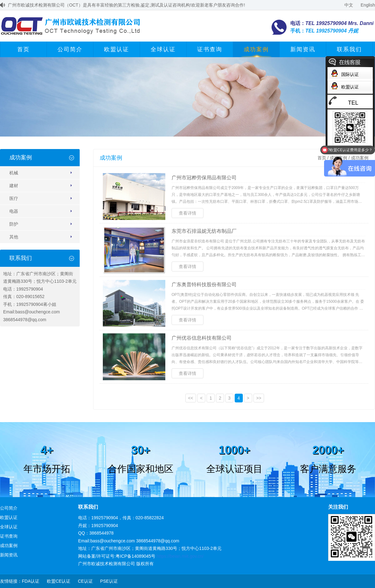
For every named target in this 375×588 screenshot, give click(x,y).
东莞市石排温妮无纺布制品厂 (204, 231)
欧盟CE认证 (59, 581)
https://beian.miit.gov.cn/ (180, 556)
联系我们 (349, 49)
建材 (14, 186)
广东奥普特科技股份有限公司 (204, 284)
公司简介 (70, 49)
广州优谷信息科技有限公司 (202, 338)
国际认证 (350, 74)
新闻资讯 (303, 49)
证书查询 (210, 49)
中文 (349, 5)
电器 (14, 211)
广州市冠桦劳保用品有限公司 (204, 178)
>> (259, 398)
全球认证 (163, 49)
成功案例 (256, 49)
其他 (14, 237)
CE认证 (85, 581)
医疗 (14, 198)
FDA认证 (31, 581)
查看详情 (187, 213)
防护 (14, 224)
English (368, 5)
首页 (23, 49)
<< (191, 398)
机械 (14, 173)
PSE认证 (109, 581)
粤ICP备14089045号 (136, 556)
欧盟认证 (117, 49)
